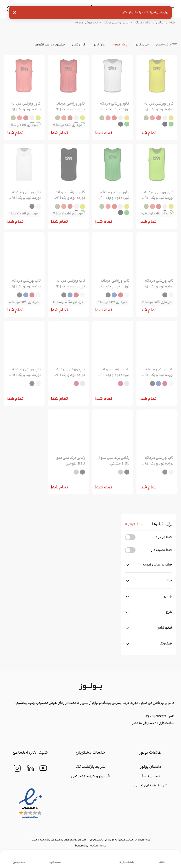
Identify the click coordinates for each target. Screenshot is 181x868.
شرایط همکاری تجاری (151, 786)
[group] (157, 77)
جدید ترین (142, 45)
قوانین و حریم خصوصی (90, 776)
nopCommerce (97, 846)
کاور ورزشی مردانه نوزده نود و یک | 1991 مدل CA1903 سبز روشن (157, 195)
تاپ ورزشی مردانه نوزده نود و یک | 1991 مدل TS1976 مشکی (157, 372)
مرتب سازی (164, 45)
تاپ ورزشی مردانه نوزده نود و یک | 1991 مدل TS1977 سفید (25, 195)
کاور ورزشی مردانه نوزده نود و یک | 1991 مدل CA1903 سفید (113, 107)
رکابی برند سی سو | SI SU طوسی (70, 461)
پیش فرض (120, 45)
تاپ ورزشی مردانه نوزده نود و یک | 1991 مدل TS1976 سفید (113, 284)
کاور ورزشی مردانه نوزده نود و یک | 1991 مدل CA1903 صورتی (25, 107)
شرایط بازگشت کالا (90, 767)
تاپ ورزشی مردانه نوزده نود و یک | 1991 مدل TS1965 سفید (113, 372)
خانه (172, 23)
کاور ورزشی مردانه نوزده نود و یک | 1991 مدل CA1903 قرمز (69, 107)
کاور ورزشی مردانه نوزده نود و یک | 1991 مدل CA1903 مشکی (69, 195)
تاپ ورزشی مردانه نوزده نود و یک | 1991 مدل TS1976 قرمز (69, 284)
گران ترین (79, 45)
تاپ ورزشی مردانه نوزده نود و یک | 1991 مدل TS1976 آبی (25, 284)
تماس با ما (151, 776)
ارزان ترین (99, 45)
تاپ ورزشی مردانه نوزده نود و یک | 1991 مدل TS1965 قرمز (69, 372)
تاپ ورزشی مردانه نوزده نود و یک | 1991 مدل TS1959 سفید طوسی (25, 372)
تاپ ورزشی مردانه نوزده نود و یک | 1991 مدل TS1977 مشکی (157, 284)
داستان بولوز (151, 767)
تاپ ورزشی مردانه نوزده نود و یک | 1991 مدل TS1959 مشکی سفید (157, 461)
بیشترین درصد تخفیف (50, 45)
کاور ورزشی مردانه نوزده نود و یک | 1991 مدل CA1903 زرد (157, 107)
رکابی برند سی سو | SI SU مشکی (114, 461)
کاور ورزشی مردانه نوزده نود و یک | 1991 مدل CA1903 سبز (113, 195)
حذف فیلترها (134, 524)
